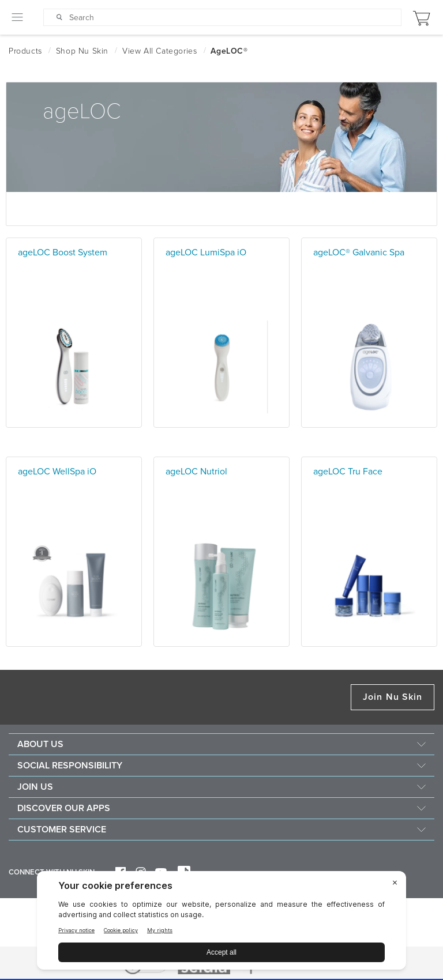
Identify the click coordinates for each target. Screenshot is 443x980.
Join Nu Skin (393, 697)
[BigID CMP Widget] (221, 923)
